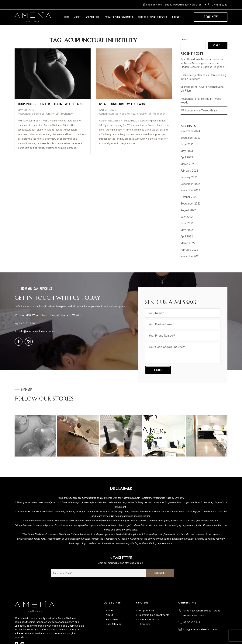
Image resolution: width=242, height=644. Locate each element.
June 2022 (186, 208)
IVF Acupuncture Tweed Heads (121, 104)
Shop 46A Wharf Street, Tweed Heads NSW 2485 (49, 297)
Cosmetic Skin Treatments (119, 17)
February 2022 (188, 232)
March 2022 (187, 226)
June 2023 (186, 136)
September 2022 (190, 190)
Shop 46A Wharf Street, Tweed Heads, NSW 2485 (174, 5)
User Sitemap (113, 606)
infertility (138, 113)
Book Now (211, 17)
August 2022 (187, 196)
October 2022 (188, 184)
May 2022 (186, 214)
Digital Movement (160, 643)
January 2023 (188, 166)
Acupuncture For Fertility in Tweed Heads (49, 104)
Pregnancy (80, 109)
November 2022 (190, 178)
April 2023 (186, 148)
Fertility (65, 109)
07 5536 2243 (220, 5)
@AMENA (27, 372)
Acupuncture (93, 17)
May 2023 (186, 142)
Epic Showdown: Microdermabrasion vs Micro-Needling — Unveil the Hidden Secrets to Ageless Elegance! (202, 63)
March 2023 (187, 154)
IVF (71, 109)
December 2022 (190, 172)
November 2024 (190, 123)
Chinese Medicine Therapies (152, 17)
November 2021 (189, 238)
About (77, 17)
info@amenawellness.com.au (36, 313)
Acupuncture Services (47, 109)
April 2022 (186, 220)
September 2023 (190, 129)
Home (66, 17)
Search (185, 39)
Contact (176, 17)
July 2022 (186, 202)
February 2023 (189, 160)
